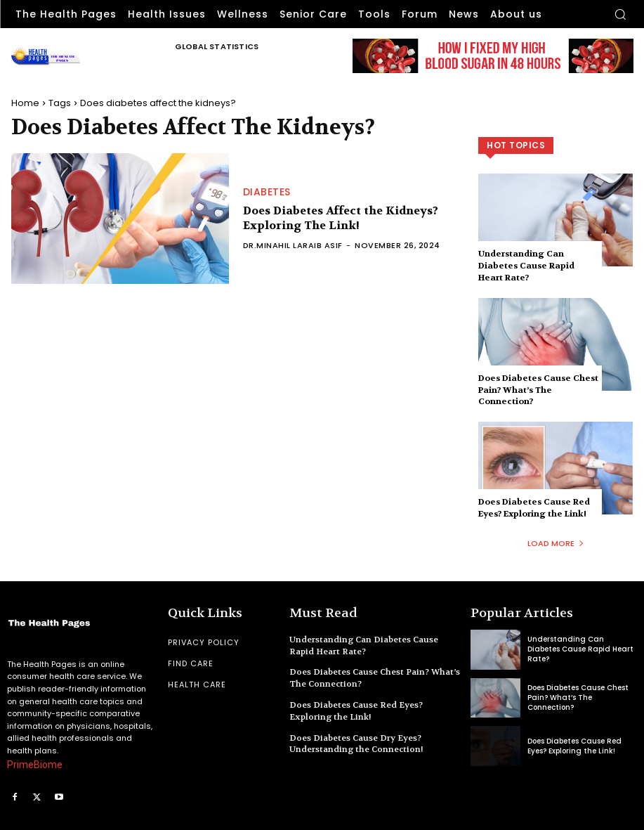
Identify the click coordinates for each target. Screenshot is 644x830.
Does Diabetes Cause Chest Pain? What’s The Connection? (538, 390)
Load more (556, 543)
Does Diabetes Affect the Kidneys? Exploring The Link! (341, 218)
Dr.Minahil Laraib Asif (293, 245)
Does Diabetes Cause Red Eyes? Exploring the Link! (534, 508)
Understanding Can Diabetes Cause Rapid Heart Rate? (526, 266)
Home (25, 103)
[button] (620, 14)
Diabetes (267, 192)
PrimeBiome (35, 765)
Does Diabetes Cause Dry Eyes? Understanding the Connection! (356, 744)
